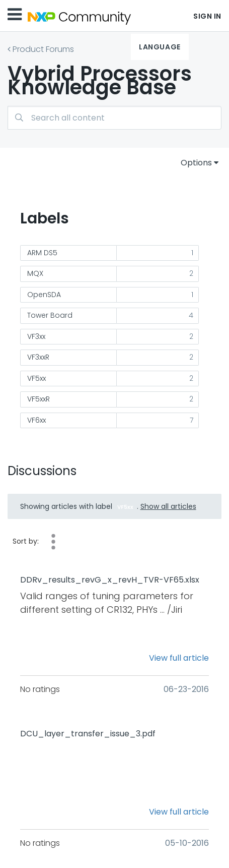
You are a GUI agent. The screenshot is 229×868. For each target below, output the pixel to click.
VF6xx (36, 420)
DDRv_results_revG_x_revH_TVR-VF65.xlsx (110, 580)
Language (160, 47)
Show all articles (168, 506)
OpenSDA (44, 295)
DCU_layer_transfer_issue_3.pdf (88, 734)
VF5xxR (39, 399)
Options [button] (196, 163)
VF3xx (36, 336)
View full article (179, 658)
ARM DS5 (42, 253)
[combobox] (114, 118)
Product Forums (43, 49)
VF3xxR (38, 357)
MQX (35, 273)
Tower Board (50, 315)
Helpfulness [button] (53, 542)
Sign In (207, 16)
